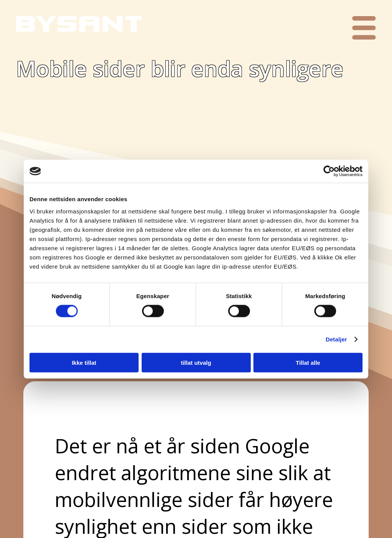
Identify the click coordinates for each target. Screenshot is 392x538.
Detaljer (336, 339)
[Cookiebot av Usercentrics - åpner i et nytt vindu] (329, 171)
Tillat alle (308, 362)
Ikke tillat (84, 362)
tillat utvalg (196, 362)
